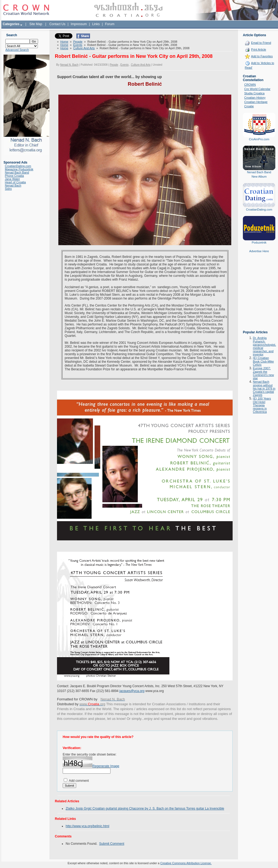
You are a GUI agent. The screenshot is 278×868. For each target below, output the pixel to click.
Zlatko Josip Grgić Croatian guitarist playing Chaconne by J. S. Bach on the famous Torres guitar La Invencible (145, 809)
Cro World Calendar (257, 89)
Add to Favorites (262, 56)
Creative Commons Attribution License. (186, 863)
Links (96, 24)
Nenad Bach (13, 185)
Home (64, 42)
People (78, 42)
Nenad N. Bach (69, 65)
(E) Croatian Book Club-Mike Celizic (263, 361)
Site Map (36, 24)
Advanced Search (17, 50)
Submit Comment (112, 844)
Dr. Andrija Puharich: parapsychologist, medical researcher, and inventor (264, 346)
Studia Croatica (254, 93)
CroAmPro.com (259, 139)
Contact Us (57, 24)
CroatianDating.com (18, 166)
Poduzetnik (259, 242)
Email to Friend (261, 43)
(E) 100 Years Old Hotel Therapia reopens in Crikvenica (262, 405)
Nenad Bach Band (17, 172)
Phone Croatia (14, 176)
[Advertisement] (259, 295)
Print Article (259, 49)
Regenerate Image (106, 766)
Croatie (249, 106)
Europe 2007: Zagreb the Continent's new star (263, 373)
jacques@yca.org (132, 691)
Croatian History (255, 98)
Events (78, 45)
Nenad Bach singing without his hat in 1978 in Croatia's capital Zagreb (264, 388)
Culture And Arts (84, 48)
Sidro (8, 189)
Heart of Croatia (15, 182)
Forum (110, 24)
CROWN (250, 85)
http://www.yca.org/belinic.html (87, 826)
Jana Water (12, 179)
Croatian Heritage (256, 102)
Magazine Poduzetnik (19, 169)
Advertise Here (259, 251)
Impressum (79, 24)
